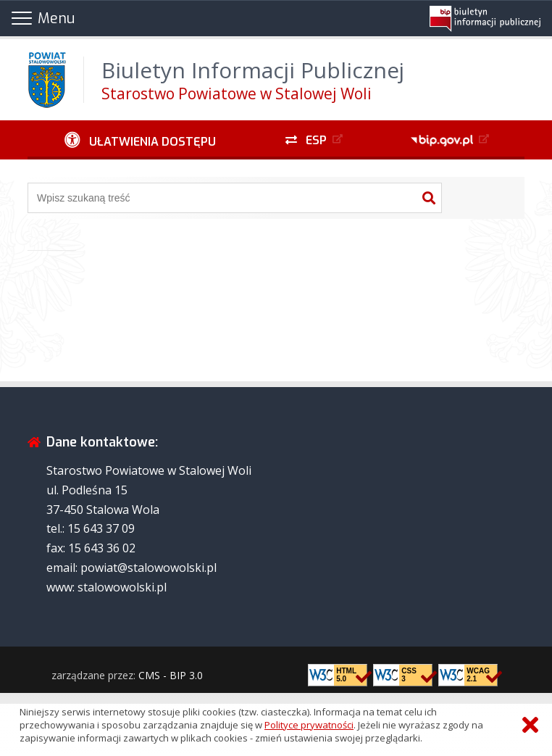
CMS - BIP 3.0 (171, 675)
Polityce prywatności (309, 725)
